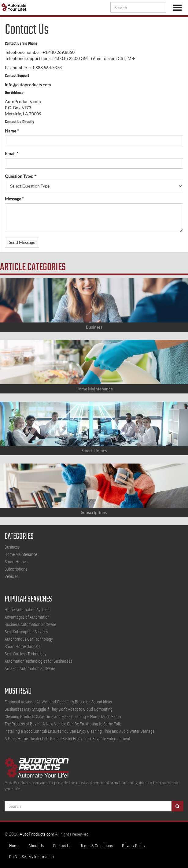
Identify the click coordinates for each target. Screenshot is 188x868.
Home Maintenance (21, 554)
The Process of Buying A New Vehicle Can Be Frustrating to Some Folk (63, 724)
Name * (12, 131)
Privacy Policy (134, 846)
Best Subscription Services (26, 632)
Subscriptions (16, 569)
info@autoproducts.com (28, 85)
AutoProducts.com (37, 834)
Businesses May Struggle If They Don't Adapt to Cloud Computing (59, 709)
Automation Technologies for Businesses (38, 661)
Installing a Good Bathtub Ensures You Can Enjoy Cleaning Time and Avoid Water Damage (79, 731)
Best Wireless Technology (26, 654)
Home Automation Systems (28, 610)
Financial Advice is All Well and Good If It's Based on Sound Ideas (58, 702)
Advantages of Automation (27, 617)
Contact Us (62, 846)
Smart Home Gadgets (22, 646)
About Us (36, 846)
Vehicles (11, 576)
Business (12, 547)
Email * (12, 153)
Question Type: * (20, 176)
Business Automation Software (30, 624)
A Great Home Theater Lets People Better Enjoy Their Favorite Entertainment (67, 739)
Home (14, 846)
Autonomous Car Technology (29, 639)
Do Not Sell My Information (31, 857)
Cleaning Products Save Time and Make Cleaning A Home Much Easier (63, 717)
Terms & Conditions (97, 846)
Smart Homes (16, 562)
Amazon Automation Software (30, 669)
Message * (14, 199)
